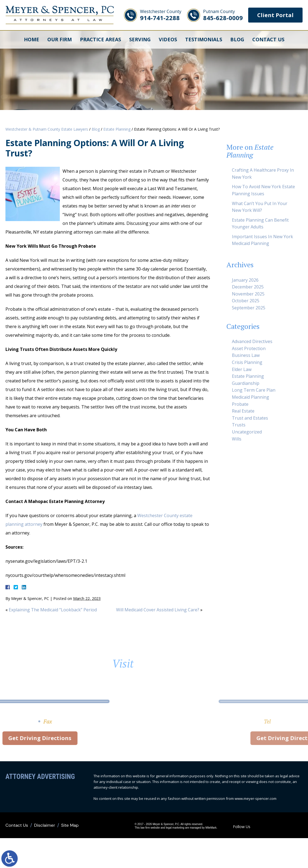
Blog (237, 39)
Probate (240, 404)
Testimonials (204, 39)
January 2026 (245, 280)
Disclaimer (44, 825)
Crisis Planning (247, 362)
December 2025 (248, 287)
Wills (237, 439)
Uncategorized (247, 432)
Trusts (239, 425)
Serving (140, 39)
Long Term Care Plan (254, 390)
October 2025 (246, 301)
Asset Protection (249, 348)
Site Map (70, 825)
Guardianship (246, 383)
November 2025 (248, 294)
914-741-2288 (161, 15)
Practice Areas (100, 39)
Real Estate (243, 411)
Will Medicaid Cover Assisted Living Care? (158, 610)
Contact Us (268, 39)
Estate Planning (117, 129)
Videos (168, 39)
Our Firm (60, 39)
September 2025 (249, 308)
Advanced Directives (252, 341)
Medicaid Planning (251, 397)
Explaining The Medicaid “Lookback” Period (53, 610)
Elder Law (242, 369)
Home (32, 39)
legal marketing (175, 828)
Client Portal (275, 15)
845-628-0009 (223, 15)
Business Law (246, 355)
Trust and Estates (250, 418)
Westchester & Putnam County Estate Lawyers (47, 129)
